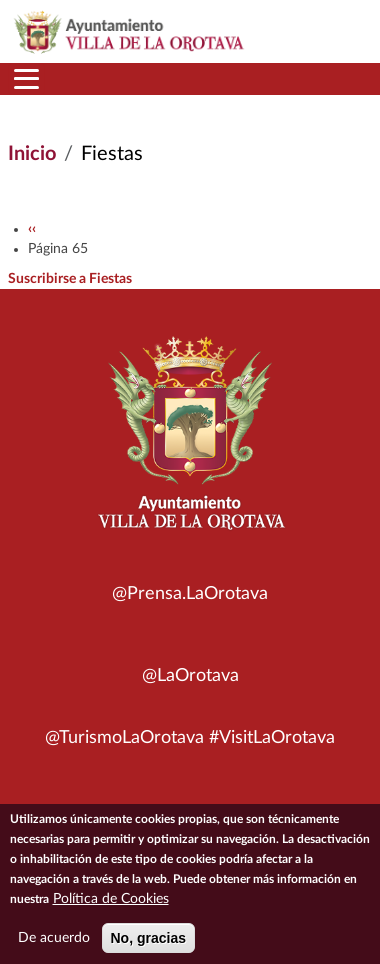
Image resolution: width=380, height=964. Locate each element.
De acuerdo (54, 945)
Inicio (32, 154)
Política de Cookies (111, 906)
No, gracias (148, 945)
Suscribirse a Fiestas (70, 279)
